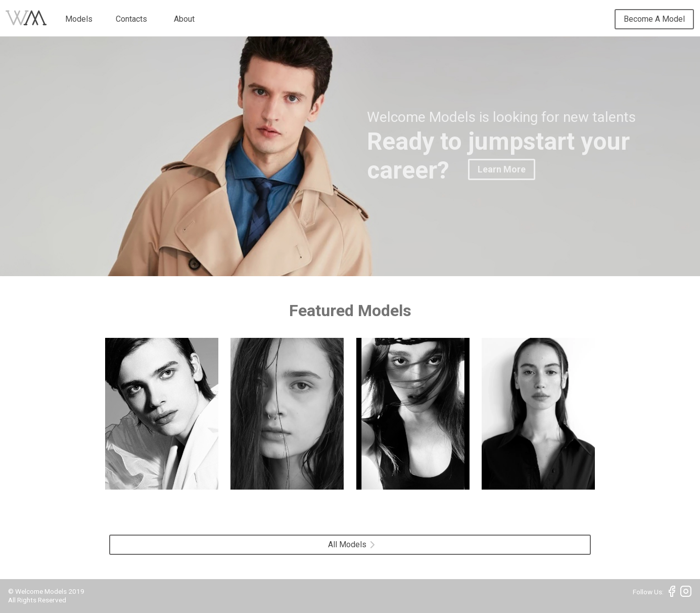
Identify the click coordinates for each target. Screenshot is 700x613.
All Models (351, 544)
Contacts (131, 19)
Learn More (502, 169)
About (184, 19)
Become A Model (654, 19)
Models (79, 19)
